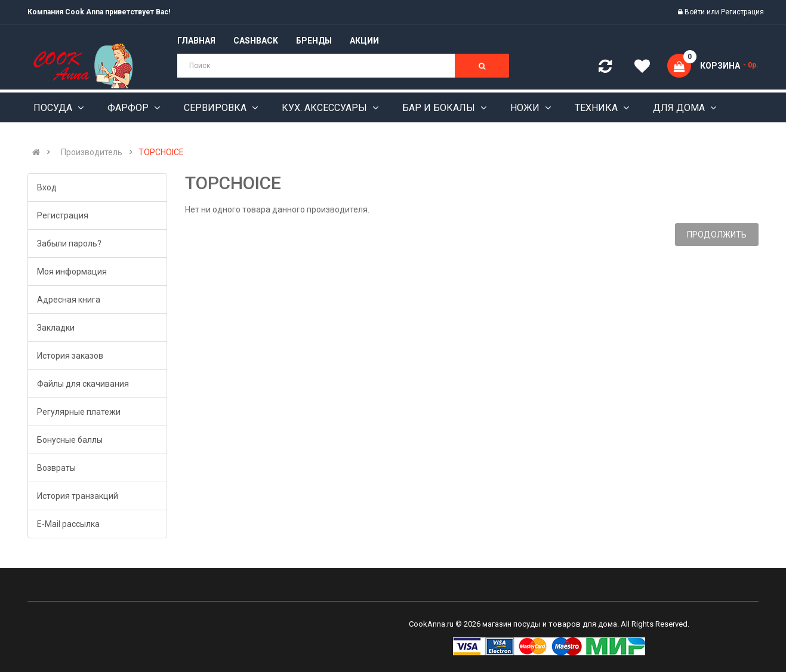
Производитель (92, 152)
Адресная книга (69, 300)
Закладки (56, 328)
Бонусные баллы (70, 440)
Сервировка (216, 108)
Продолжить (717, 235)
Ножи (526, 108)
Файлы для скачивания (83, 384)
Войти (696, 12)
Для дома (680, 108)
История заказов (70, 356)
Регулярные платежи (79, 412)
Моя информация (72, 272)
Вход (47, 187)
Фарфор (129, 108)
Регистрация (742, 12)
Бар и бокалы (440, 108)
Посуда (54, 108)
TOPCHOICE (161, 152)
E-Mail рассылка (68, 524)
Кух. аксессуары (326, 108)
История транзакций (78, 496)
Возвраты (56, 468)
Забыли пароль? (69, 243)
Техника (597, 108)
